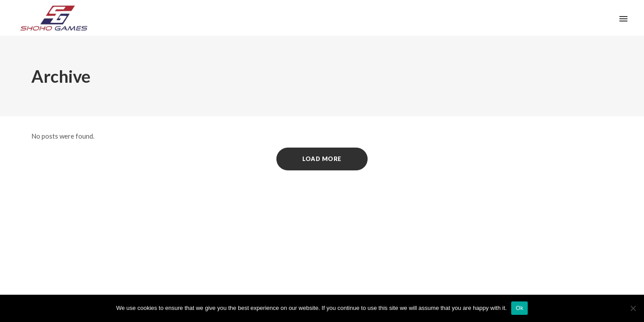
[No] (633, 308)
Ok (519, 308)
